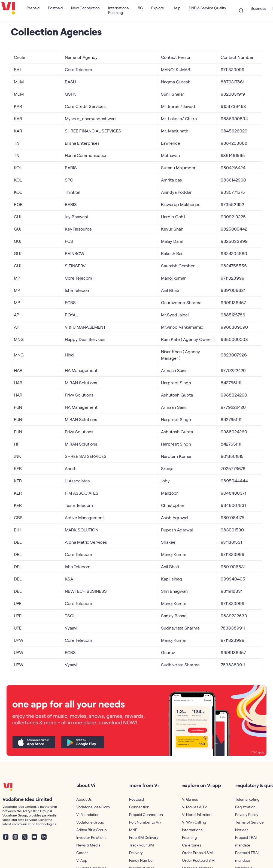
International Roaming (119, 10)
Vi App (82, 860)
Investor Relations (91, 837)
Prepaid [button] (33, 8)
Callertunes (192, 845)
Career (82, 853)
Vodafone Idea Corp (93, 807)
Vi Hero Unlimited (197, 814)
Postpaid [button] (55, 8)
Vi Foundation (88, 814)
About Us (84, 799)
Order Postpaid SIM (198, 860)
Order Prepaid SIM (197, 853)
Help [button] (176, 8)
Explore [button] (158, 8)
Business (258, 8)
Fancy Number (142, 860)
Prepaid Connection (146, 814)
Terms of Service (249, 822)
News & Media (88, 845)
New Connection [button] (85, 8)
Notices (242, 830)
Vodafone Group (90, 822)
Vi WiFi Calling (194, 822)
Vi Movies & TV (195, 807)
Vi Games (190, 799)
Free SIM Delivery (144, 837)
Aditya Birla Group (91, 830)
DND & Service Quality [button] (207, 8)
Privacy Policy (247, 814)
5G (140, 8)
